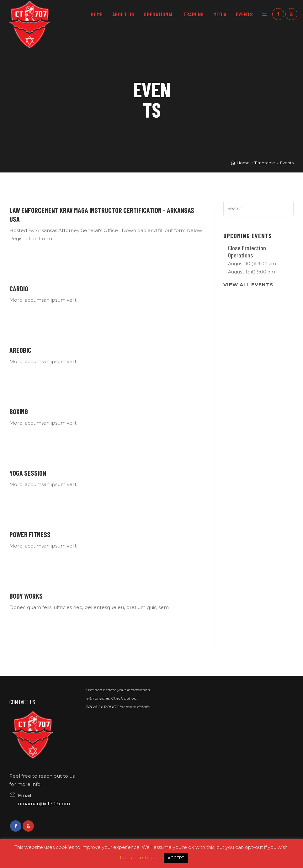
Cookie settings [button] (138, 857)
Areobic (20, 350)
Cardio (19, 288)
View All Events (248, 285)
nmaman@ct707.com (44, 804)
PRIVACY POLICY (102, 707)
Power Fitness (30, 534)
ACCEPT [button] (176, 858)
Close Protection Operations (247, 251)
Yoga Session (28, 473)
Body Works (26, 596)
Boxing (19, 411)
